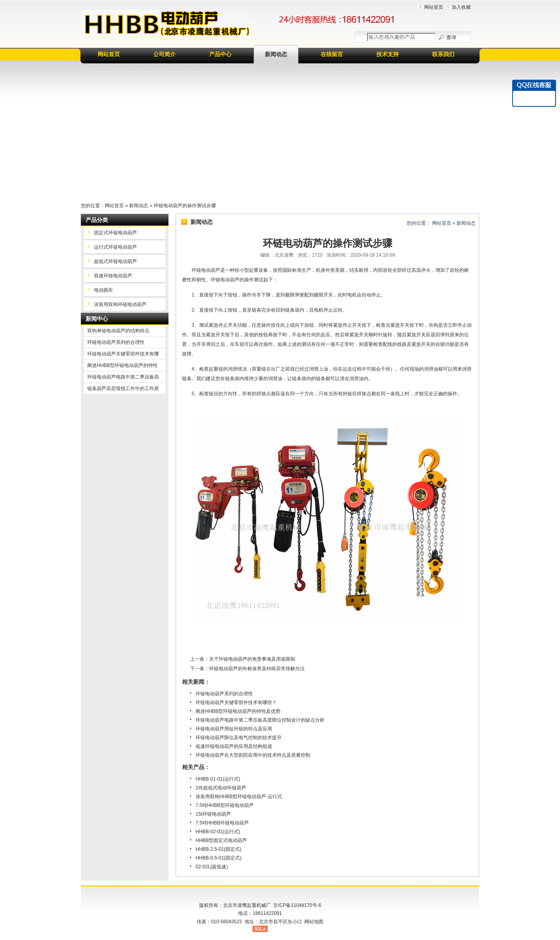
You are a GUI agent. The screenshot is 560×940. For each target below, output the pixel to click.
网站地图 (314, 922)
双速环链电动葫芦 (113, 276)
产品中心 (220, 54)
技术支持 (388, 54)
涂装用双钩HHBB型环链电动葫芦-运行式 (239, 797)
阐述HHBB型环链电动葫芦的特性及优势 (238, 711)
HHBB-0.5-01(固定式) (218, 858)
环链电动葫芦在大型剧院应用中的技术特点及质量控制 (253, 755)
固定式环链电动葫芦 (116, 233)
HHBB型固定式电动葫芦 (221, 840)
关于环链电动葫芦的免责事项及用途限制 (252, 659)
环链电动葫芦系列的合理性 (224, 694)
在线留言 (332, 54)
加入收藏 (461, 7)
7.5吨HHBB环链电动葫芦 (222, 823)
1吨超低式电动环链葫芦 (221, 788)
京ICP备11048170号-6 (297, 905)
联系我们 (443, 54)
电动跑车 (104, 290)
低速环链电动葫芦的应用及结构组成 (234, 746)
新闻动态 (276, 54)
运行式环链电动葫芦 (116, 247)
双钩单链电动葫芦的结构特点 (118, 331)
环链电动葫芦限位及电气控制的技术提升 (239, 738)
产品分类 (97, 220)
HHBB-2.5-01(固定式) (218, 849)
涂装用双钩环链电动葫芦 (120, 304)
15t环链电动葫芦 (213, 814)
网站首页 (434, 7)
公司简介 (164, 54)
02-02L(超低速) (212, 867)
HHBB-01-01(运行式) (218, 779)
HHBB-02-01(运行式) (218, 832)
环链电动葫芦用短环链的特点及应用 (234, 729)
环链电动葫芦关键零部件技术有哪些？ (236, 703)
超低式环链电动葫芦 (116, 261)
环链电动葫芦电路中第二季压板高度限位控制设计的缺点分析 (260, 720)
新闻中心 (97, 319)
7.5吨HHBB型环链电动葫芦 (225, 805)
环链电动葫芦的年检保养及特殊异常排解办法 (257, 669)
